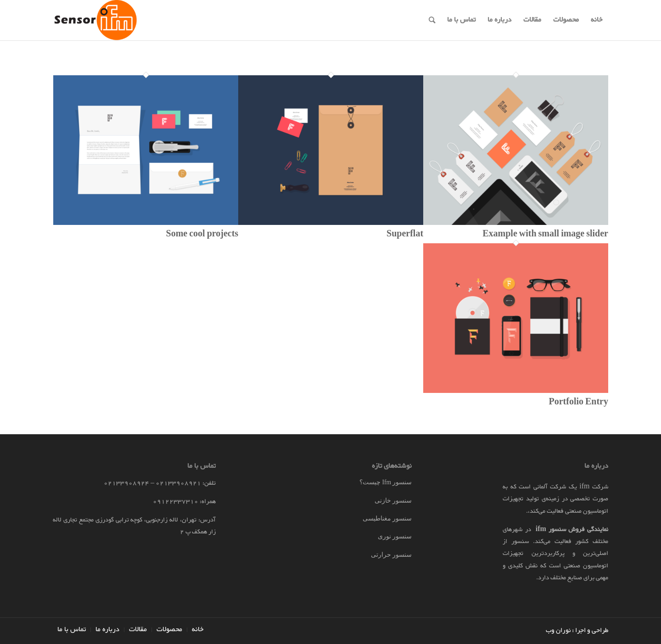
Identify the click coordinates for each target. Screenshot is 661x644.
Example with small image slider (545, 235)
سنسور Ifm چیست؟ (386, 482)
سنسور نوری (395, 536)
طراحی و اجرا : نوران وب (577, 630)
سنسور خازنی (393, 501)
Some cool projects (202, 235)
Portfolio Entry (578, 403)
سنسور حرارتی (391, 555)
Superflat (405, 235)
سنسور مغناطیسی (387, 518)
